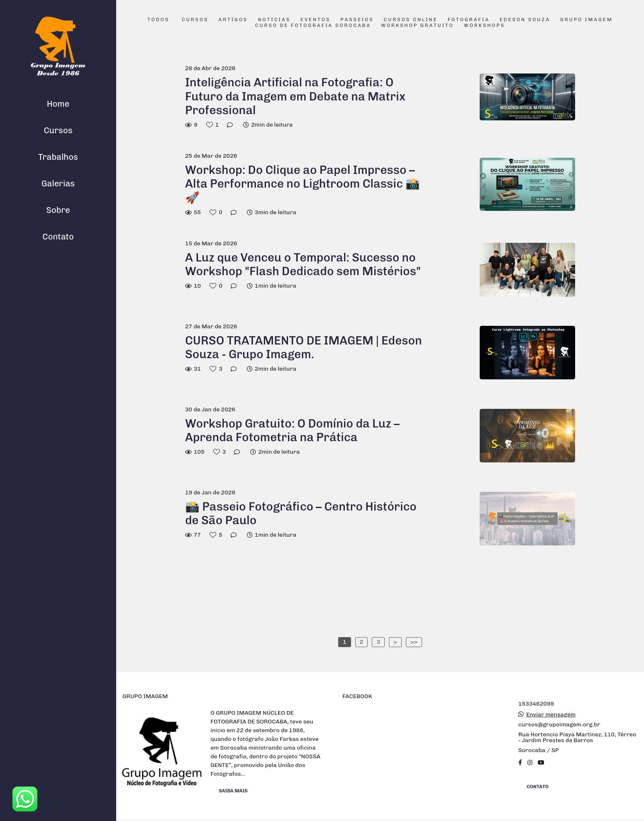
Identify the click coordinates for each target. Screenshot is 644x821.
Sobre (58, 210)
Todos (158, 20)
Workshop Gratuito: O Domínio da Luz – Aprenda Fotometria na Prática (292, 431)
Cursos (58, 130)
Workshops (484, 26)
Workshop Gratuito (417, 26)
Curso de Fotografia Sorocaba (313, 26)
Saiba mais (233, 791)
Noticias (274, 20)
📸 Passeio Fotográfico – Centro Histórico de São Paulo (301, 514)
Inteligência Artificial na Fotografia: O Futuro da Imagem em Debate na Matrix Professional (295, 96)
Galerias (58, 183)
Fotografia (469, 20)
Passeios (357, 20)
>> (414, 642)
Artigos (233, 20)
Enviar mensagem (551, 715)
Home (58, 104)
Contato (58, 237)
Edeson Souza (525, 20)
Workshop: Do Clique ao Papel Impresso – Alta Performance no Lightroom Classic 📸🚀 (302, 184)
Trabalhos (58, 157)
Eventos (315, 20)
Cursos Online (411, 20)
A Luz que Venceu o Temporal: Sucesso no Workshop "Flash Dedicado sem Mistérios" (303, 265)
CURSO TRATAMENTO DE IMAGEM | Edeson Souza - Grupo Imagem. (304, 348)
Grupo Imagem (587, 20)
